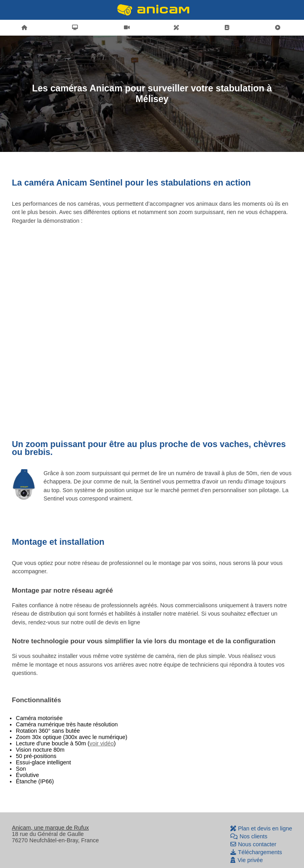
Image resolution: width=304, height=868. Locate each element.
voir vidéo (102, 743)
